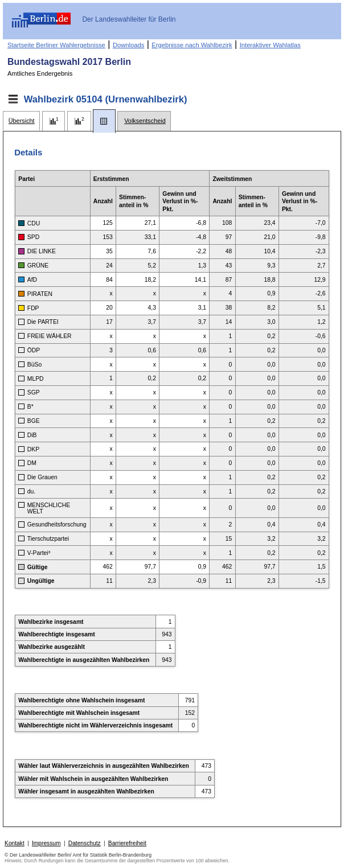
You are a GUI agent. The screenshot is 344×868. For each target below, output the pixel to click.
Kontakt (15, 843)
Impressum (46, 843)
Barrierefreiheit (127, 843)
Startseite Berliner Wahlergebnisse (56, 45)
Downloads (128, 45)
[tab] (21, 121)
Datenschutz (85, 843)
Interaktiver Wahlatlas (270, 45)
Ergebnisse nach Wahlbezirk (192, 45)
